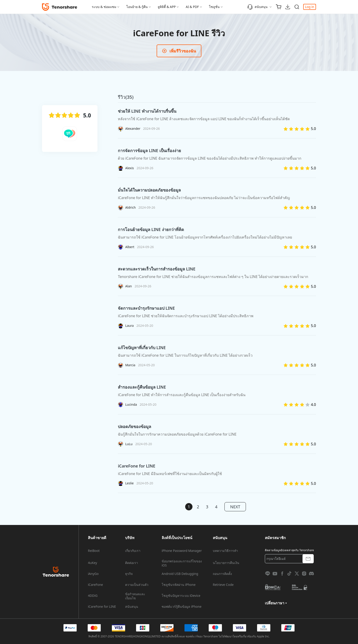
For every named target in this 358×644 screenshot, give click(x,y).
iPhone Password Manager (182, 551)
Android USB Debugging (180, 574)
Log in (310, 7)
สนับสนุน (257, 7)
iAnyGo (93, 574)
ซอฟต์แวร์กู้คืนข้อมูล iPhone (182, 607)
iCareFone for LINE (102, 607)
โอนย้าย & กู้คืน (137, 7)
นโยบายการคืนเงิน (226, 563)
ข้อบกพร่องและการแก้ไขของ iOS (182, 563)
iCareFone (95, 585)
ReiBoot (94, 551)
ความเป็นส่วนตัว (137, 585)
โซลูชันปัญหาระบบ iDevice (181, 596)
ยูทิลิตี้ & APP (167, 7)
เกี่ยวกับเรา (133, 551)
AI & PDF (192, 7)
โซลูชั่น (214, 7)
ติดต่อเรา (132, 563)
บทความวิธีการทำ (225, 551)
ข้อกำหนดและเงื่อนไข (135, 596)
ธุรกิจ (129, 574)
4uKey (92, 563)
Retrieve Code (223, 585)
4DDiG (93, 596)
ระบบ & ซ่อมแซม (104, 7)
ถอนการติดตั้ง (222, 574)
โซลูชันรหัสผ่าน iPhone (179, 585)
